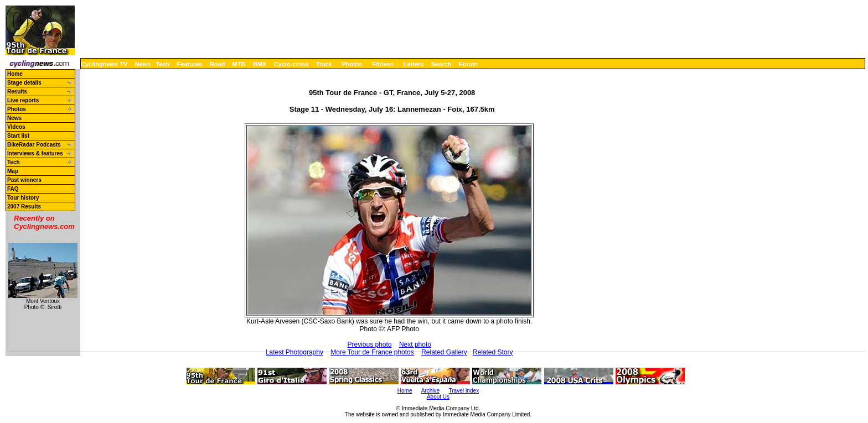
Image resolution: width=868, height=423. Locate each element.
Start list (18, 136)
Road (218, 64)
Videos (16, 127)
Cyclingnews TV (104, 64)
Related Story (493, 352)
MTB (239, 64)
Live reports (23, 100)
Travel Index (464, 391)
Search (441, 64)
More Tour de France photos (372, 352)
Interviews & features (35, 153)
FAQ (13, 189)
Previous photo (369, 344)
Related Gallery (444, 352)
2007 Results (24, 207)
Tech (162, 64)
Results (17, 92)
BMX (260, 64)
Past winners (24, 180)
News (143, 64)
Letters (414, 64)
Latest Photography (294, 352)
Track (324, 64)
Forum (468, 64)
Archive (430, 391)
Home (15, 74)
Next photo (415, 344)
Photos (352, 64)
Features (190, 64)
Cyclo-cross (291, 64)
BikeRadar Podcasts (34, 145)
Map (13, 171)
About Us (438, 397)
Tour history (23, 198)
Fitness (383, 64)
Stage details (24, 83)
